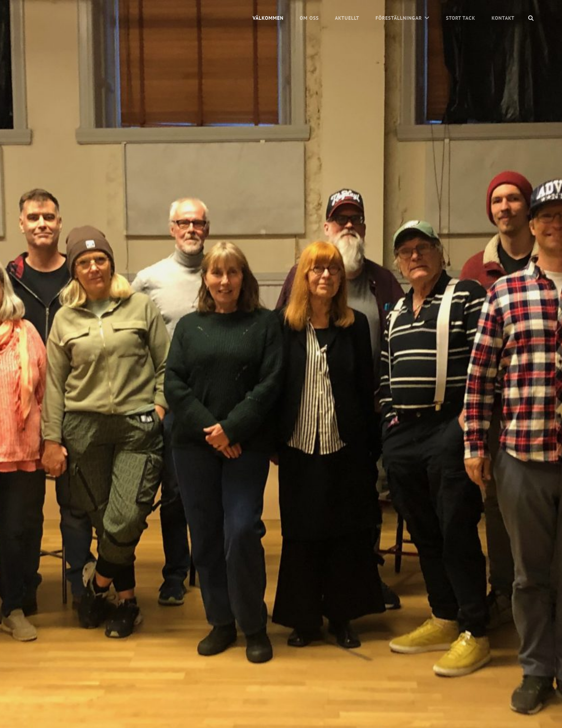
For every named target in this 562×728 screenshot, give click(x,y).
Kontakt (503, 18)
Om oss (309, 18)
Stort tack (461, 18)
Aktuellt (347, 18)
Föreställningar (399, 18)
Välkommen (268, 18)
